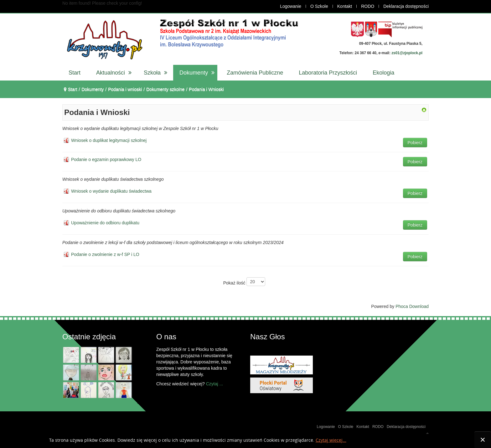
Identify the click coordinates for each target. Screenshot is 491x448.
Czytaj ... (214, 384)
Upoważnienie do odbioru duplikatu (105, 223)
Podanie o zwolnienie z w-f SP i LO (105, 254)
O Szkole (319, 6)
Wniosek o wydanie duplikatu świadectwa (111, 191)
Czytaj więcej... (331, 440)
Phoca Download (412, 306)
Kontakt (345, 6)
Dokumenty (93, 89)
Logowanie (291, 6)
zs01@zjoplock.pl (407, 53)
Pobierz (415, 143)
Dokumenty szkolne (165, 89)
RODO (368, 6)
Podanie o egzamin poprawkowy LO (106, 159)
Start (73, 89)
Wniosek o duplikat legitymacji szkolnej (109, 140)
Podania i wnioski (125, 89)
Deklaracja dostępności (406, 6)
